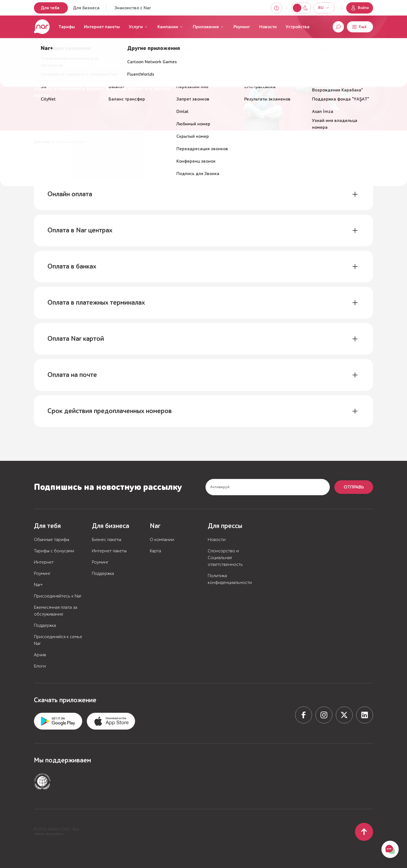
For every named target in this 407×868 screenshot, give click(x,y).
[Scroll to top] (364, 832)
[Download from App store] (58, 721)
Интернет (44, 562)
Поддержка (45, 625)
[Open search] (338, 27)
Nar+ (38, 585)
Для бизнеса (86, 8)
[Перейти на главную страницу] (42, 27)
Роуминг (242, 27)
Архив (40, 655)
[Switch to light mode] (306, 8)
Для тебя (50, 8)
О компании (162, 540)
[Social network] (304, 715)
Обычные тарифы (52, 540)
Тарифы (67, 27)
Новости (268, 27)
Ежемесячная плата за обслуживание (56, 611)
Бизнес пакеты (107, 540)
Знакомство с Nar (133, 8)
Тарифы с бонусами (54, 551)
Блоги (40, 666)
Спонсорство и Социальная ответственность (225, 558)
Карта (155, 551)
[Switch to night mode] (297, 8)
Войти (360, 8)
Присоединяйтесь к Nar (58, 596)
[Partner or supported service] (42, 781)
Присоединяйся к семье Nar (58, 640)
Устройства (298, 27)
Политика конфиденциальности (230, 579)
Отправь (354, 487)
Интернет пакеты (102, 27)
